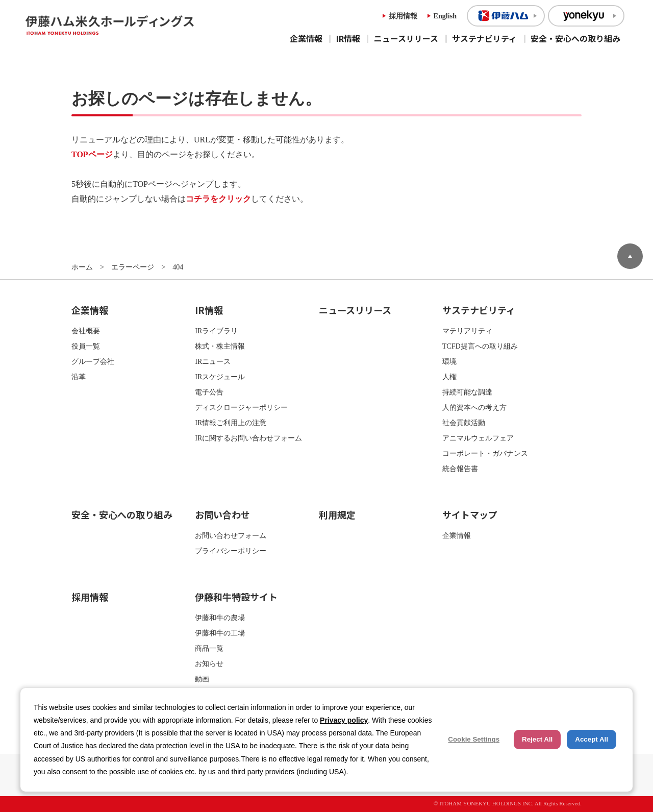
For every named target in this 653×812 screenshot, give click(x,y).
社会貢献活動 (464, 423)
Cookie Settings (474, 739)
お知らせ (209, 663)
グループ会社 (93, 361)
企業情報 (306, 38)
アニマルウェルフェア (478, 438)
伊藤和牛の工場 (220, 633)
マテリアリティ (467, 331)
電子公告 (209, 392)
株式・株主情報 (220, 346)
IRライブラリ (216, 331)
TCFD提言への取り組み (480, 346)
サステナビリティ (484, 38)
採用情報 (403, 16)
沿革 (79, 377)
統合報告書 (460, 469)
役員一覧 (86, 346)
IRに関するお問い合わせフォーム (248, 438)
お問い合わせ (222, 514)
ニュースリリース (406, 38)
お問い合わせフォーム (231, 535)
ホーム (82, 267)
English (445, 16)
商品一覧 (209, 648)
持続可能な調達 (467, 392)
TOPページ (92, 154)
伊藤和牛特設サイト (236, 597)
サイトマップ (470, 514)
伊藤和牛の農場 (220, 618)
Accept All (592, 739)
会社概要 (86, 331)
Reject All (537, 739)
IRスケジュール (220, 377)
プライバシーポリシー (231, 551)
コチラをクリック (218, 199)
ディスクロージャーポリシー (241, 407)
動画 (202, 679)
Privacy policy (344, 720)
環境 (449, 361)
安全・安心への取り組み (575, 38)
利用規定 (337, 514)
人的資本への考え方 (474, 407)
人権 (449, 377)
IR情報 (348, 38)
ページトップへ (630, 256)
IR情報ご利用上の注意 (231, 423)
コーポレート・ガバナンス (485, 453)
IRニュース (213, 361)
